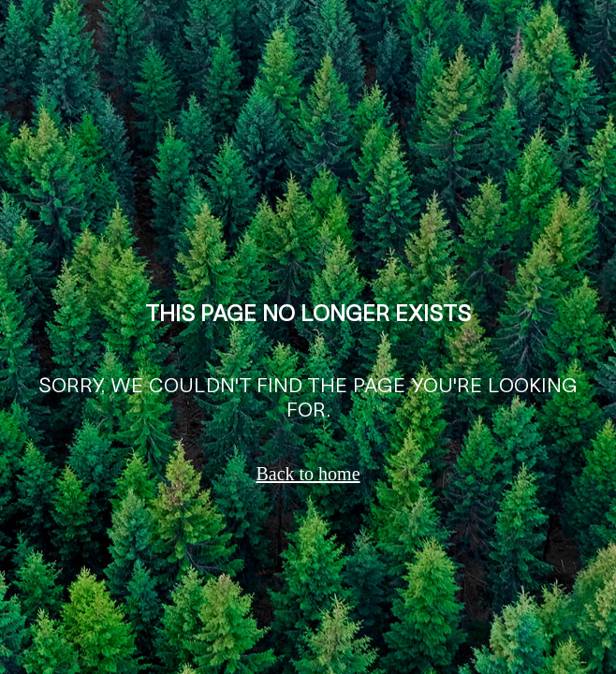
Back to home (308, 474)
